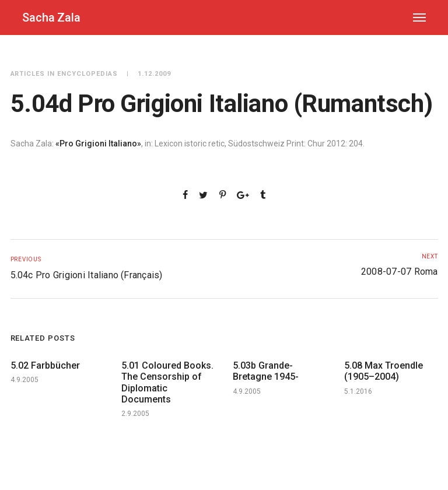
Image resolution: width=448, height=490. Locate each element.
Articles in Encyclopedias (64, 74)
